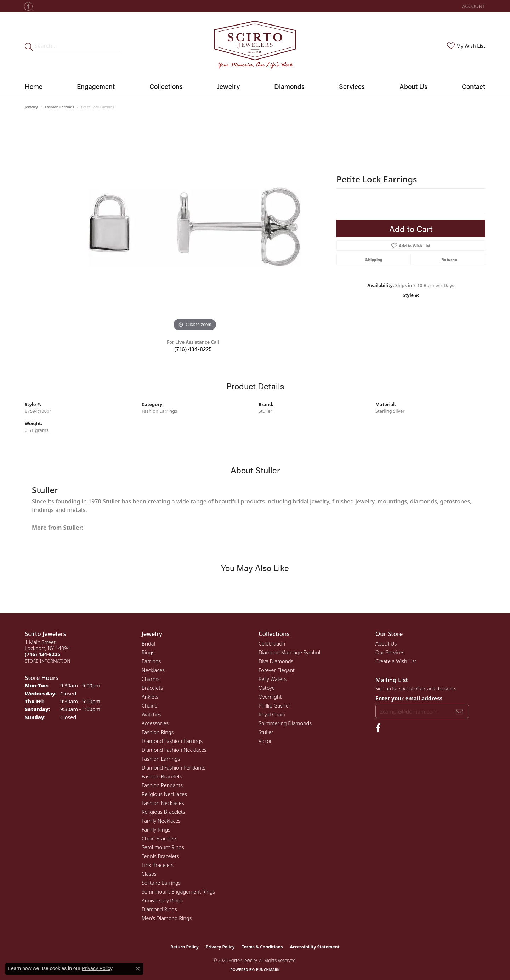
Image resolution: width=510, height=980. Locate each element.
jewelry (31, 107)
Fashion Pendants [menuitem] (162, 785)
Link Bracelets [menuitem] (158, 865)
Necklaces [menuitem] (153, 670)
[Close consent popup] (138, 969)
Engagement (96, 86)
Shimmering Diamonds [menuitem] (285, 723)
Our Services (390, 652)
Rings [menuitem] (148, 652)
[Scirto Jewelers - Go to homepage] (255, 46)
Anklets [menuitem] (150, 697)
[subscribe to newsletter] (459, 711)
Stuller (265, 411)
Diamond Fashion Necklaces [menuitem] (174, 750)
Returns (449, 259)
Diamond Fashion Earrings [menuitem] (172, 741)
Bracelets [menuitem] (152, 688)
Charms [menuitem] (151, 679)
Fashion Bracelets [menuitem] (162, 776)
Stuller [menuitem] (266, 732)
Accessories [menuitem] (155, 723)
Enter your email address (409, 698)
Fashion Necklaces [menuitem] (163, 803)
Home (34, 86)
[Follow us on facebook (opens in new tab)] (28, 6)
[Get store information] (48, 661)
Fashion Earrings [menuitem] (161, 759)
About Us (413, 86)
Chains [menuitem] (149, 706)
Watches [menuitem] (151, 714)
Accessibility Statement (314, 947)
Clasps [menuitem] (149, 874)
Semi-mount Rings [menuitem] (163, 847)
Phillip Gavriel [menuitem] (274, 706)
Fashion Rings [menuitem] (158, 732)
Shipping (374, 259)
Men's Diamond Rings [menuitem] (167, 918)
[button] (473, 6)
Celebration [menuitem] (272, 644)
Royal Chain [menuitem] (272, 714)
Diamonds (289, 86)
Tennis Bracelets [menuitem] (160, 856)
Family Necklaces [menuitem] (161, 821)
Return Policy (185, 947)
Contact (474, 86)
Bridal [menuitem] (148, 644)
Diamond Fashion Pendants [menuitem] (173, 768)
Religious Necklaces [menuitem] (164, 794)
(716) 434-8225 (193, 349)
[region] (195, 227)
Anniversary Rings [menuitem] (162, 900)
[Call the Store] (42, 654)
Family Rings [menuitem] (156, 830)
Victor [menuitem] (265, 741)
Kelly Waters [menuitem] (273, 679)
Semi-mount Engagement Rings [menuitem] (178, 892)
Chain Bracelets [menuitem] (160, 838)
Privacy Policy (220, 947)
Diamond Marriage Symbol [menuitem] (289, 652)
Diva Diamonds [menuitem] (276, 661)
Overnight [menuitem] (270, 697)
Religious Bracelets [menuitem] (163, 812)
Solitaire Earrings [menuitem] (161, 883)
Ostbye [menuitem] (267, 688)
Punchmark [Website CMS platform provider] (268, 970)
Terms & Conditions (262, 947)
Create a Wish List (396, 661)
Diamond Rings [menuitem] (159, 909)
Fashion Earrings (60, 107)
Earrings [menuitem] (151, 661)
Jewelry (228, 86)
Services (352, 86)
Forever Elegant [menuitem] (277, 670)
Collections (166, 86)
